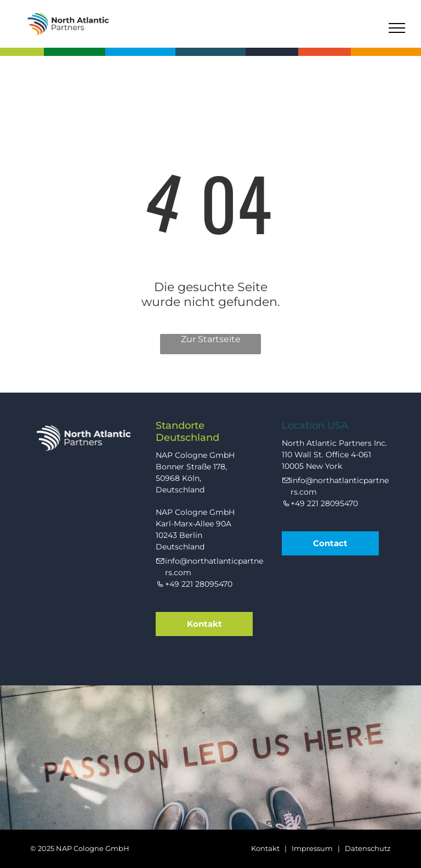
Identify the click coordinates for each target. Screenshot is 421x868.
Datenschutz (368, 848)
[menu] (397, 28)
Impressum (312, 848)
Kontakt (265, 848)
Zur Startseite (211, 339)
